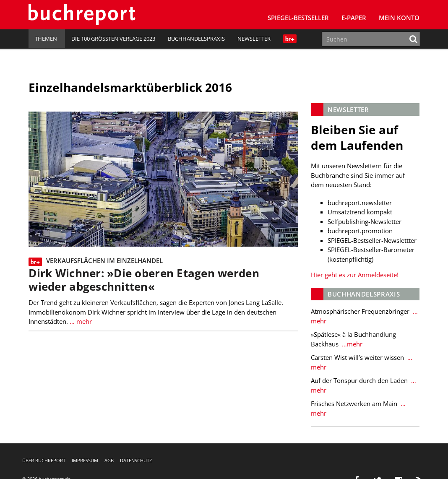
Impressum (85, 460)
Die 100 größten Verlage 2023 (113, 39)
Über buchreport (44, 460)
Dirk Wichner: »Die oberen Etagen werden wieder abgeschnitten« (144, 280)
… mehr (80, 321)
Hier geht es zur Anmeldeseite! (355, 275)
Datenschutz (136, 460)
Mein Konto (399, 18)
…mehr (351, 344)
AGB (109, 460)
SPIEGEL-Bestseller (298, 18)
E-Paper (354, 18)
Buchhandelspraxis (196, 39)
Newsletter (254, 39)
